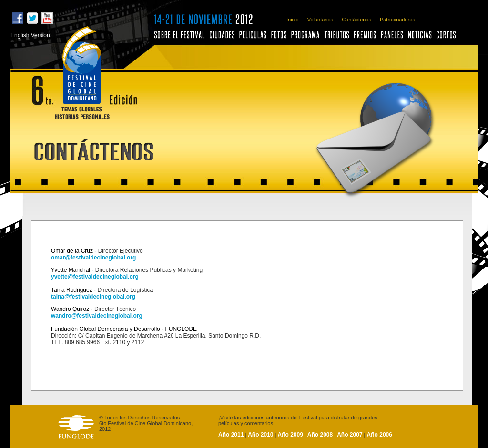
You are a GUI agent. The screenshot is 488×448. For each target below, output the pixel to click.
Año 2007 (350, 435)
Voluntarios (320, 20)
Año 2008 (320, 435)
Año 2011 (231, 435)
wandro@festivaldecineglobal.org (97, 316)
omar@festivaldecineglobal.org (93, 258)
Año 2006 (380, 435)
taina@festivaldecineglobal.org (93, 297)
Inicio (293, 20)
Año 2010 (260, 435)
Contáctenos (356, 20)
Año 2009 (290, 435)
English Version (30, 35)
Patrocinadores (397, 20)
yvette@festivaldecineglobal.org (95, 277)
